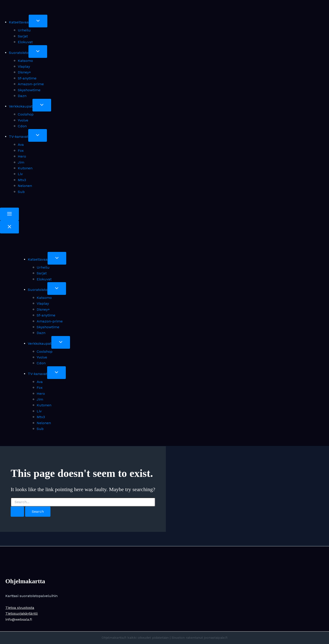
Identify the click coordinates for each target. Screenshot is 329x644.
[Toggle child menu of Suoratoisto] (38, 52)
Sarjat (23, 36)
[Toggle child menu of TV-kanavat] (38, 135)
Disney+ (24, 72)
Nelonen (25, 186)
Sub (21, 192)
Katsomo (25, 61)
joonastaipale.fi (216, 638)
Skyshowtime (29, 90)
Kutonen (25, 168)
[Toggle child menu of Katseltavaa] (38, 21)
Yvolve (23, 120)
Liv (20, 174)
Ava (21, 145)
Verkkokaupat (21, 106)
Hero (22, 156)
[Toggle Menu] (9, 214)
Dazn (22, 96)
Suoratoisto (19, 53)
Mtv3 (22, 180)
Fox (21, 151)
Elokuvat (25, 42)
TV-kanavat (19, 137)
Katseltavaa (19, 22)
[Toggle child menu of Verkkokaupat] (42, 105)
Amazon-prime (31, 84)
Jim (21, 162)
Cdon (22, 126)
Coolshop (26, 114)
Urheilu (24, 30)
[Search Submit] (17, 512)
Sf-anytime (27, 78)
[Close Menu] (9, 227)
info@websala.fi (19, 619)
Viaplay (24, 66)
